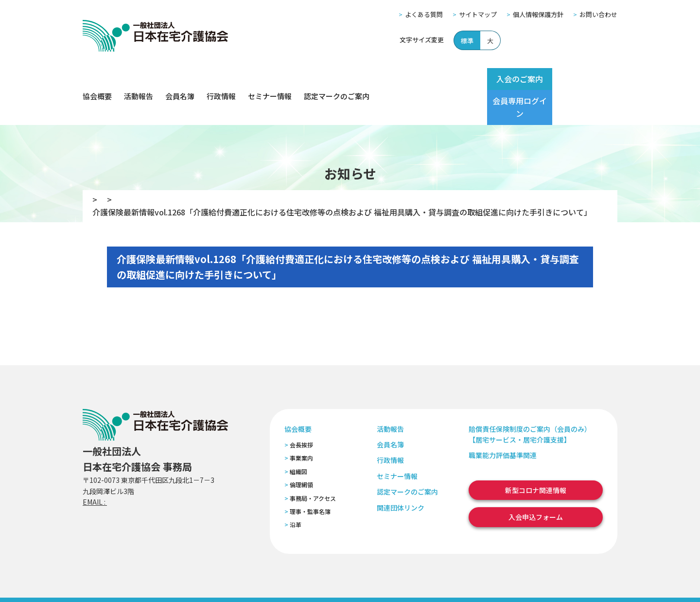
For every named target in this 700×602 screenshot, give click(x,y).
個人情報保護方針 (538, 14)
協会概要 (97, 79)
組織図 (298, 437)
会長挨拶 (301, 410)
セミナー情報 (270, 79)
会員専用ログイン (579, 79)
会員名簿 (180, 79)
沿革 (296, 490)
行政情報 (221, 79)
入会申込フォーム (536, 482)
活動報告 (139, 79)
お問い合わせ (598, 14)
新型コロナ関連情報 (536, 456)
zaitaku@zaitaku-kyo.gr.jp (150, 467)
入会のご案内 (502, 79)
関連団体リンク (401, 473)
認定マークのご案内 (337, 79)
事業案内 (301, 423)
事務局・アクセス (313, 463)
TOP (96, 165)
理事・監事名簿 (310, 477)
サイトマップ (478, 14)
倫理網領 (301, 450)
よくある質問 (424, 14)
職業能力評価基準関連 (503, 421)
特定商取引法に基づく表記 (266, 582)
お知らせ (134, 165)
